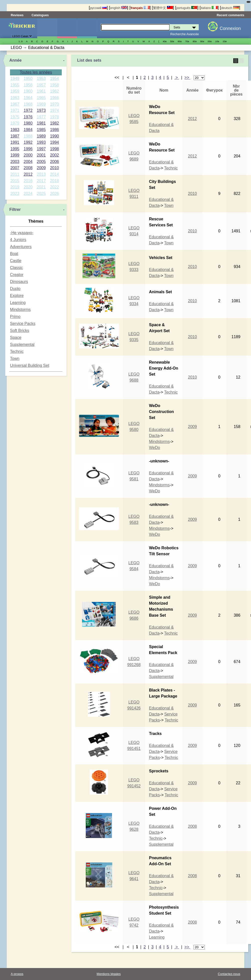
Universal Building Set (30, 365)
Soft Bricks (19, 331)
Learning (18, 303)
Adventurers (21, 247)
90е (202, 41)
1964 (28, 98)
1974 (54, 110)
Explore (17, 296)
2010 (54, 168)
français (140, 8)
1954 (54, 78)
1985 (41, 130)
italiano (209, 8)
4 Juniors (18, 240)
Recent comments (230, 15)
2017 (41, 181)
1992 (28, 142)
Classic (16, 268)
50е (172, 41)
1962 (54, 91)
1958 (54, 85)
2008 (28, 168)
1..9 (20, 41)
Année (15, 60)
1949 (15, 78)
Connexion (230, 28)
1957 (41, 85)
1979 (15, 123)
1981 (41, 123)
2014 (54, 174)
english (118, 8)
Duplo (15, 289)
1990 (54, 136)
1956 (28, 85)
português (187, 8)
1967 (15, 104)
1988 (28, 136)
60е (180, 41)
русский (98, 8)
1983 (15, 130)
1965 (41, 98)
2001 (41, 155)
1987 (15, 136)
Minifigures (67, 28)
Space (16, 338)
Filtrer (15, 210)
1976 (28, 117)
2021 (41, 187)
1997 (41, 149)
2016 (28, 181)
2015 (15, 181)
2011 (15, 174)
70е (187, 41)
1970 (54, 104)
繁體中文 (163, 8)
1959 (15, 91)
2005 (41, 162)
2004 (28, 162)
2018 (54, 181)
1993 (41, 142)
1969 (41, 104)
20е (225, 41)
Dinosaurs (19, 282)
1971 (15, 110)
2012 (28, 174)
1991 (15, 142)
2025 (41, 194)
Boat (14, 254)
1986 (54, 130)
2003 (15, 162)
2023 (15, 194)
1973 (41, 110)
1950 (28, 78)
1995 (15, 149)
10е (217, 41)
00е (210, 41)
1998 (54, 149)
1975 (15, 117)
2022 (54, 187)
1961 (41, 91)
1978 (54, 117)
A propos (17, 974)
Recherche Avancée (184, 34)
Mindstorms (20, 310)
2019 (15, 187)
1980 (28, 123)
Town (15, 358)
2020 (28, 187)
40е (165, 41)
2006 (54, 162)
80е (195, 41)
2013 (41, 174)
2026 (54, 194)
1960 (28, 91)
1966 (54, 98)
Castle (16, 261)
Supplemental (22, 345)
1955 (15, 85)
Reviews (17, 15)
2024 (28, 194)
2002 (54, 155)
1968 (28, 104)
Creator (17, 275)
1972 (28, 110)
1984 (28, 130)
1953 (41, 78)
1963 (15, 98)
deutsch (230, 8)
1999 (15, 155)
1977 (41, 117)
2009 (41, 168)
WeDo (154, 448)
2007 (15, 168)
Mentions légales (109, 974)
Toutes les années (36, 72)
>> (187, 77)
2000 (28, 155)
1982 (54, 123)
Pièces (87, 28)
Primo (15, 317)
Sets (47, 28)
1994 (54, 142)
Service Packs (23, 324)
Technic (17, 351)
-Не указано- (22, 233)
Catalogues (40, 15)
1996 (28, 149)
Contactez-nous (229, 974)
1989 (41, 136)
